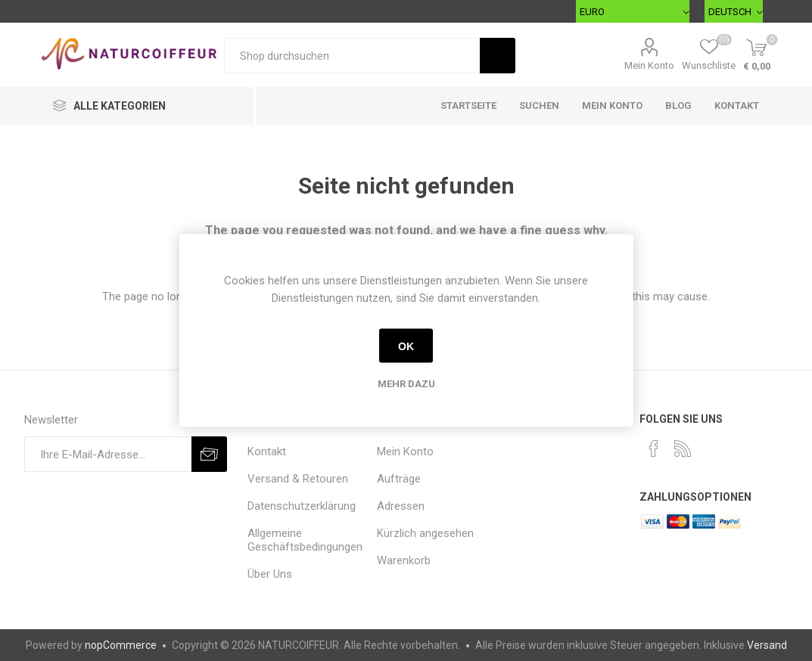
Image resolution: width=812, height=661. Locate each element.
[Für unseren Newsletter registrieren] (108, 454)
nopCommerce (121, 645)
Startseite (468, 106)
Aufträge (399, 479)
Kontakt (737, 106)
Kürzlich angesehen (425, 533)
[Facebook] (654, 448)
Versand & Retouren (298, 479)
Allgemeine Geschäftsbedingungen (305, 540)
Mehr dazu (406, 384)
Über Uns (270, 574)
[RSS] (683, 448)
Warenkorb (404, 560)
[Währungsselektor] (633, 11)
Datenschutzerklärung (302, 506)
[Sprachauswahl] (734, 11)
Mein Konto (649, 65)
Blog (678, 106)
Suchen (539, 106)
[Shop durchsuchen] (352, 56)
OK (406, 346)
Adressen (401, 506)
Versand (767, 645)
